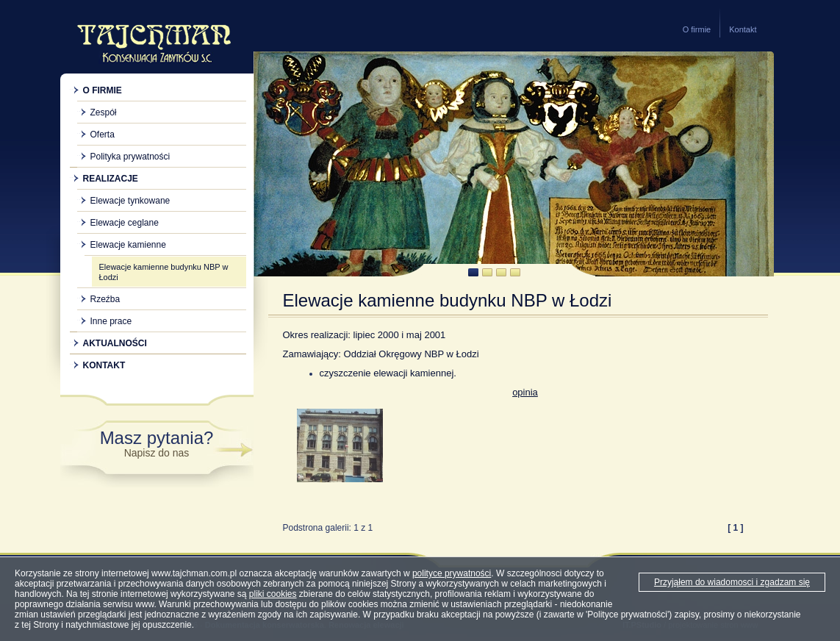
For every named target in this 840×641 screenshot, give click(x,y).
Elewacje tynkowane (130, 201)
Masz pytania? (157, 443)
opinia (525, 392)
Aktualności (115, 343)
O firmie (697, 29)
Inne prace (111, 321)
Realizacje (111, 179)
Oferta (103, 135)
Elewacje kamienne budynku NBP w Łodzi (164, 272)
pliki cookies (273, 594)
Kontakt (743, 29)
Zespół (104, 112)
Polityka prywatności (130, 157)
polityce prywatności (452, 573)
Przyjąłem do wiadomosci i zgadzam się (732, 582)
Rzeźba (105, 299)
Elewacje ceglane (125, 223)
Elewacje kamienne (128, 245)
